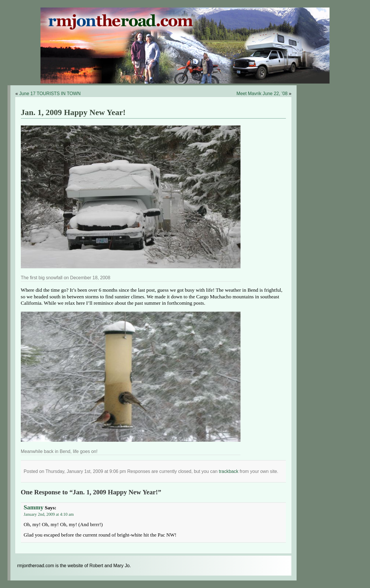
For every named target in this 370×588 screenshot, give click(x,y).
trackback (229, 471)
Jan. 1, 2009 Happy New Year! (73, 112)
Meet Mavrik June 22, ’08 (262, 94)
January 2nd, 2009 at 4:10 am (49, 514)
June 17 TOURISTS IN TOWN (50, 94)
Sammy (34, 507)
